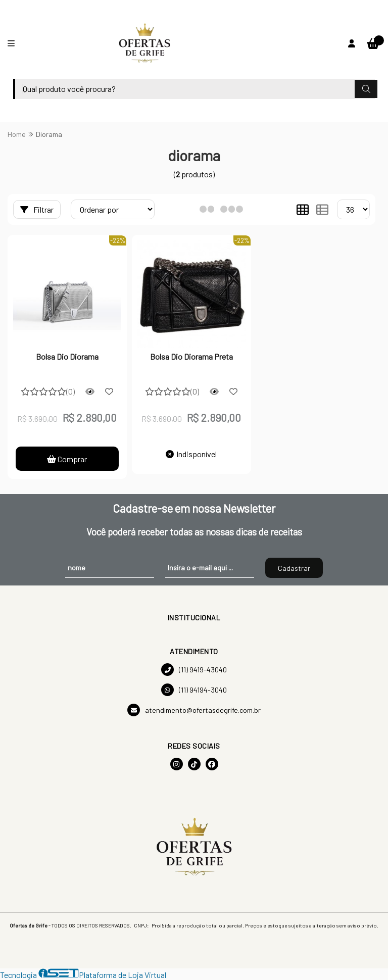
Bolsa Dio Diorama (67, 356)
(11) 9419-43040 (194, 670)
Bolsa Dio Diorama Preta (191, 356)
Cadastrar (294, 568)
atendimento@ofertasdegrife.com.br (194, 710)
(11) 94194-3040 (194, 690)
